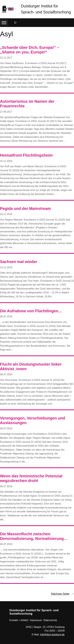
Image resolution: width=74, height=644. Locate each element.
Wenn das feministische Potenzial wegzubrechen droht (31, 478)
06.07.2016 (6, 317)
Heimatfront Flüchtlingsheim (26, 155)
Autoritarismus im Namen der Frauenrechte (27, 104)
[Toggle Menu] (4, 23)
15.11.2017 (6, 58)
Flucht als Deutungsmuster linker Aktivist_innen (31, 367)
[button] (72, 3)
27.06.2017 (6, 112)
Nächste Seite (63, 594)
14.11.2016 (6, 214)
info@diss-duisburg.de (52, 635)
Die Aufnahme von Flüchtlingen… (31, 311)
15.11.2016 (6, 161)
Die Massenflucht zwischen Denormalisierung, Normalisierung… (34, 536)
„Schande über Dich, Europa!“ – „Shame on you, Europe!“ (30, 50)
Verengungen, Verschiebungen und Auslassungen (33, 420)
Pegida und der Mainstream (25, 209)
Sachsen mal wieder (19, 262)
